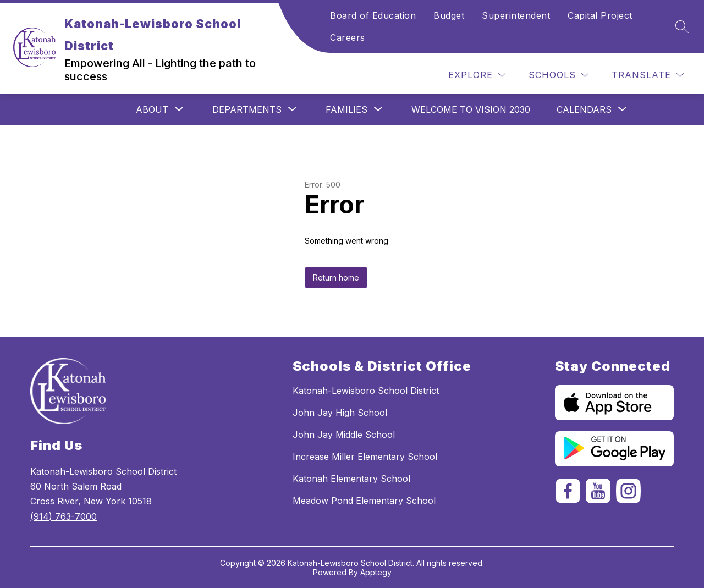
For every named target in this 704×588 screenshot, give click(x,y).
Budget (449, 15)
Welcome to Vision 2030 (471, 109)
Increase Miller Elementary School (365, 457)
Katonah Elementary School (351, 479)
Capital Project (600, 15)
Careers (348, 37)
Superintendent (516, 15)
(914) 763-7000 (64, 516)
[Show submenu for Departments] (247, 109)
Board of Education (373, 15)
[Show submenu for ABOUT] (152, 109)
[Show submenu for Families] (346, 109)
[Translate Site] (648, 75)
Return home (336, 277)
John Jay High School (340, 413)
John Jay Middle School (344, 435)
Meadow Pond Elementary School (364, 501)
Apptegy (376, 572)
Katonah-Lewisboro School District (366, 391)
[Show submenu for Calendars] (584, 109)
